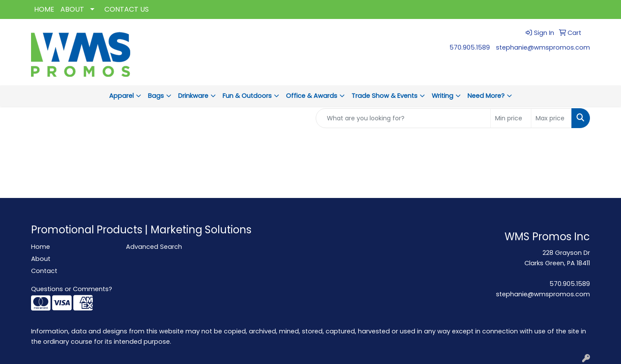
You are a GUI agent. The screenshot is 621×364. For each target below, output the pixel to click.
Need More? (486, 96)
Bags (156, 96)
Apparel (121, 96)
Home (41, 247)
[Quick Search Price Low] (511, 118)
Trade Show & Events (384, 96)
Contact (44, 271)
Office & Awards (312, 96)
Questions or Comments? (72, 289)
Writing (442, 96)
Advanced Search (154, 247)
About (41, 259)
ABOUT (72, 9)
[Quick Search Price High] (551, 118)
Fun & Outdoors (247, 96)
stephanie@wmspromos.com (543, 47)
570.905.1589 (470, 47)
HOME (44, 9)
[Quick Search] (403, 118)
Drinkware (193, 96)
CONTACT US (127, 9)
